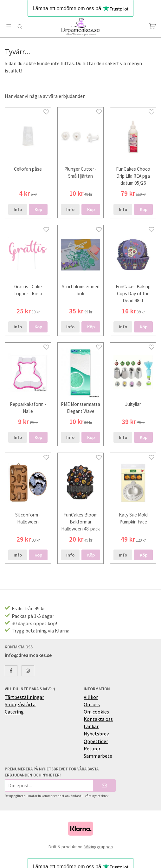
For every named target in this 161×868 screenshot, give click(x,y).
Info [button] (18, 209)
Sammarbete (98, 756)
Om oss (92, 704)
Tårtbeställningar (24, 697)
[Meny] (9, 26)
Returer (92, 748)
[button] (38, 209)
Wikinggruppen (99, 847)
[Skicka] (104, 786)
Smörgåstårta (20, 704)
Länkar (91, 726)
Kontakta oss (98, 719)
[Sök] (20, 27)
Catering (14, 712)
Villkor (91, 697)
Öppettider (96, 741)
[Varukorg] (152, 26)
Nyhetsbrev (96, 734)
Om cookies (96, 712)
